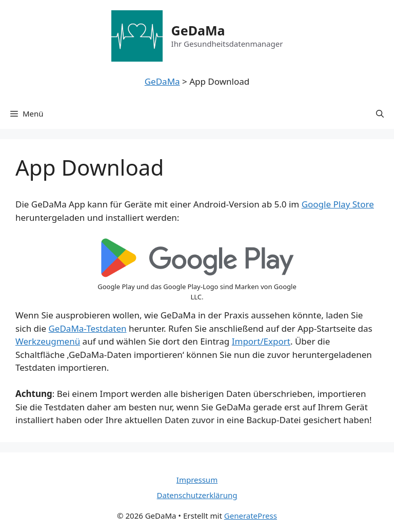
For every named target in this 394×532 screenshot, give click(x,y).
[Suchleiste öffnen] (380, 113)
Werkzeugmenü (48, 341)
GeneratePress (251, 516)
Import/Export (261, 341)
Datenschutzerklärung (197, 495)
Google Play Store (338, 204)
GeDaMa (198, 30)
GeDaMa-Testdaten (87, 328)
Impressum (197, 480)
